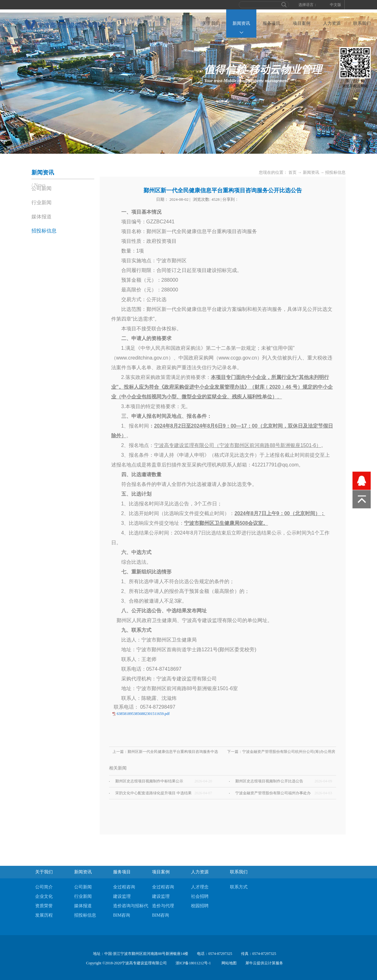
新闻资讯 (311, 172)
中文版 (336, 5)
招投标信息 (335, 172)
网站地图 (228, 963)
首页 (185, 23)
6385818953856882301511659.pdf (143, 714)
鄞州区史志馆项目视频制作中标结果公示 (149, 781)
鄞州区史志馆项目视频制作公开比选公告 (269, 781)
